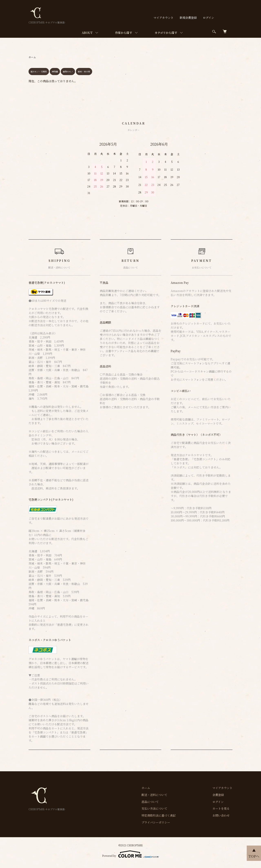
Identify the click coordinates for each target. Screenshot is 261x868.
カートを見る (221, 808)
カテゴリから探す (166, 33)
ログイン (208, 18)
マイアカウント (164, 18)
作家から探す (124, 33)
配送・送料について (154, 795)
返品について (150, 802)
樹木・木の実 (84, 72)
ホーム (32, 57)
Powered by (131, 854)
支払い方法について (154, 808)
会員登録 (218, 795)
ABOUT (87, 33)
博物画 (55, 72)
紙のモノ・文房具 (39, 72)
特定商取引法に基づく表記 (159, 815)
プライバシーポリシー (156, 822)
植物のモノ (68, 72)
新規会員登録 (188, 18)
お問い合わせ (221, 815)
